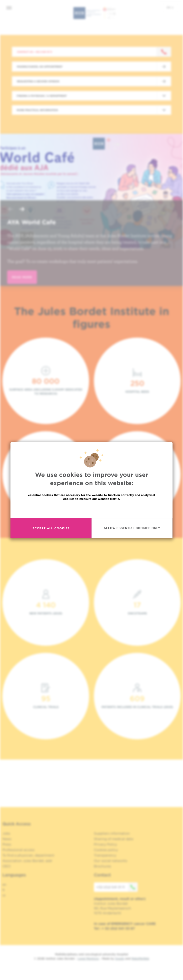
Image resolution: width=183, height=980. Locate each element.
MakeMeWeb (140, 958)
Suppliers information (112, 833)
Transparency (105, 855)
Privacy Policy (105, 844)
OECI (7, 866)
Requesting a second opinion (38, 81)
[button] (10, 210)
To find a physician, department (28, 855)
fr (4, 890)
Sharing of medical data (114, 839)
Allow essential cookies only (132, 528)
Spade (120, 958)
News (7, 839)
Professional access (18, 850)
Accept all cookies (51, 528)
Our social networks (111, 861)
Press (7, 844)
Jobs (6, 833)
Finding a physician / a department (42, 96)
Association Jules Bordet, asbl (27, 861)
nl (4, 895)
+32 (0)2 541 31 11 (117, 887)
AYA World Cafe (31, 222)
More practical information (37, 110)
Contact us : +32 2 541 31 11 (34, 52)
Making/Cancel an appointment (40, 67)
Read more (91, 509)
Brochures (102, 866)
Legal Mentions (88, 958)
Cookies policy (106, 850)
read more (22, 277)
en (170, 7)
